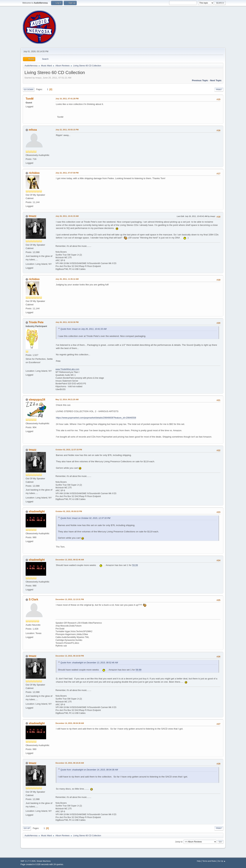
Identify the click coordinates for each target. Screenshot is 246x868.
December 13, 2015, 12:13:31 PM (70, 599)
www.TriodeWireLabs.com (67, 369)
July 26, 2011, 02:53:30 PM (67, 322)
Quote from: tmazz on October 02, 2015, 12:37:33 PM (85, 518)
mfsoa (33, 130)
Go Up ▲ (222, 861)
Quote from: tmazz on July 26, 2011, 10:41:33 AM (84, 329)
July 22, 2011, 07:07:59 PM (67, 173)
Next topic (216, 80)
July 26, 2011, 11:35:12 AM (67, 279)
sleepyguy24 (37, 400)
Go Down (29, 90)
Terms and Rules (209, 861)
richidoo (34, 173)
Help (199, 861)
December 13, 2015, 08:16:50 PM (70, 656)
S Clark (33, 599)
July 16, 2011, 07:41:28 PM (67, 99)
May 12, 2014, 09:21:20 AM (67, 399)
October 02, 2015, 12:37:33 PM (69, 450)
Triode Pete (36, 322)
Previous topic (200, 80)
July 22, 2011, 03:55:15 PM (67, 130)
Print (219, 90)
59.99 (135, 565)
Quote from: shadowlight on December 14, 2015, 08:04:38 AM (89, 770)
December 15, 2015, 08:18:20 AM (70, 763)
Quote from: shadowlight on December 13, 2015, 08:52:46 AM (89, 663)
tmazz (32, 216)
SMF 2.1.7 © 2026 (28, 861)
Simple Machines (44, 861)
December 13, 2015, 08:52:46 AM (70, 560)
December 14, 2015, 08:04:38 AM (70, 723)
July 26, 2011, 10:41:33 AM (67, 216)
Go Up (27, 828)
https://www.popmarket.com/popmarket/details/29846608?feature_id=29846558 (96, 418)
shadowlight (37, 511)
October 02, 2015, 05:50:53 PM (69, 511)
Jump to (179, 842)
